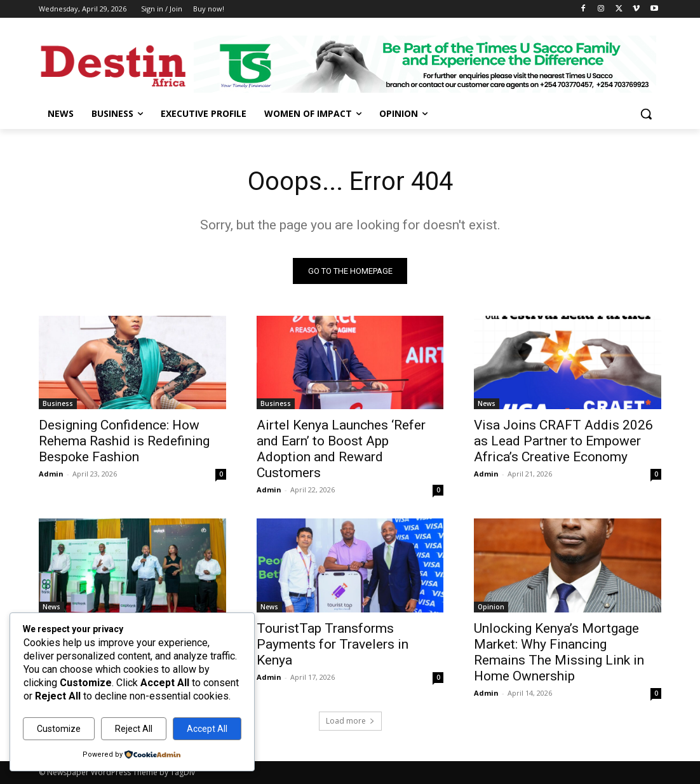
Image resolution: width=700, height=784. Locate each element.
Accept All (207, 729)
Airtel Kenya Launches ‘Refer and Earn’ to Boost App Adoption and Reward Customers (341, 449)
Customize (59, 729)
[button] (646, 114)
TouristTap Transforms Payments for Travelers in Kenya (333, 644)
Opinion (491, 607)
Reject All (134, 729)
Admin (51, 474)
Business (58, 403)
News (487, 403)
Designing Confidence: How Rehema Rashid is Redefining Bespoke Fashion (124, 441)
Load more (350, 721)
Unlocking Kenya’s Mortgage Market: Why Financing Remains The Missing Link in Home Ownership (559, 652)
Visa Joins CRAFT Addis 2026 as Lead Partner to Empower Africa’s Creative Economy (563, 441)
